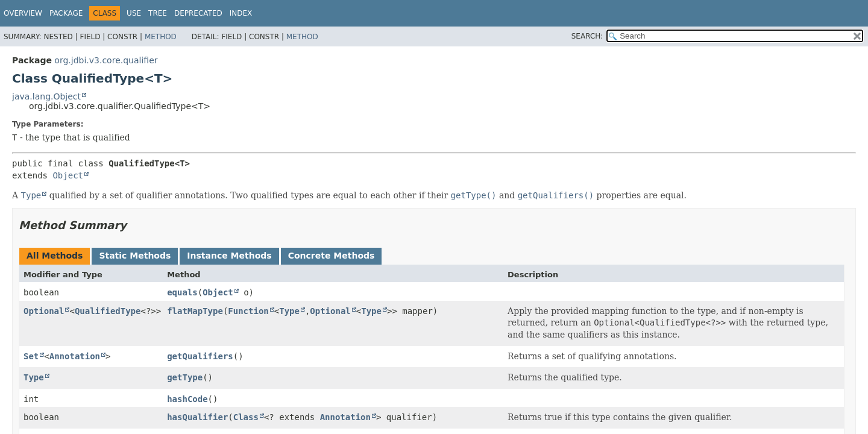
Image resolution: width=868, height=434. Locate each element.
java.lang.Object (46, 96)
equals (182, 292)
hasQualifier (197, 417)
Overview (23, 13)
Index (241, 13)
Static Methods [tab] (135, 256)
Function (248, 311)
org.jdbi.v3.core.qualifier (106, 60)
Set (31, 356)
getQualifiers (200, 356)
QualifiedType (108, 311)
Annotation (75, 356)
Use (134, 13)
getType (185, 377)
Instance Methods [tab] (229, 256)
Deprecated (198, 13)
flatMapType (195, 311)
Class (246, 417)
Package (66, 13)
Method (161, 37)
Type (289, 311)
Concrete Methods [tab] (332, 256)
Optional (44, 311)
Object (68, 175)
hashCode (187, 399)
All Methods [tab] (55, 256)
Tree (158, 13)
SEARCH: (587, 36)
